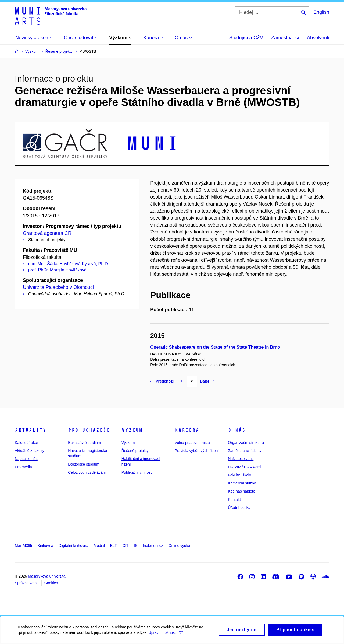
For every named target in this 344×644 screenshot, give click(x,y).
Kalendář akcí (26, 443)
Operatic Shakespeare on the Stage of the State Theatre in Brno (215, 347)
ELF (114, 546)
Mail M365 (24, 546)
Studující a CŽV (246, 38)
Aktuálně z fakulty (30, 451)
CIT (125, 546)
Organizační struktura (246, 443)
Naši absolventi (241, 459)
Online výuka (179, 546)
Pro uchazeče (89, 430)
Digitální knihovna (74, 546)
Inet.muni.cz (153, 546)
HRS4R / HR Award (244, 467)
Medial (99, 546)
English (321, 12)
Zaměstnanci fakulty (245, 451)
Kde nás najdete (241, 491)
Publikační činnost (137, 472)
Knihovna (45, 546)
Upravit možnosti (167, 635)
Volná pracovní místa (192, 443)
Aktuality (31, 430)
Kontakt (234, 500)
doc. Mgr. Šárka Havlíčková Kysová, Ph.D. (69, 264)
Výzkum (132, 430)
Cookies (51, 583)
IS (136, 546)
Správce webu (27, 583)
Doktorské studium (84, 464)
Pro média (23, 467)
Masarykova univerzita (47, 576)
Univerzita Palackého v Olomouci (58, 287)
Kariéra (187, 430)
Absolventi (318, 38)
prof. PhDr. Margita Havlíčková (57, 270)
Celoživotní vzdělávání (87, 472)
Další (207, 381)
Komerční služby (242, 483)
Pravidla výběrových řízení (197, 451)
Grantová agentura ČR (47, 233)
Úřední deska (239, 508)
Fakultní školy (239, 475)
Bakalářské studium (84, 443)
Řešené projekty (135, 451)
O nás (237, 430)
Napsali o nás (26, 459)
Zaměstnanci (285, 38)
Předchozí (162, 381)
